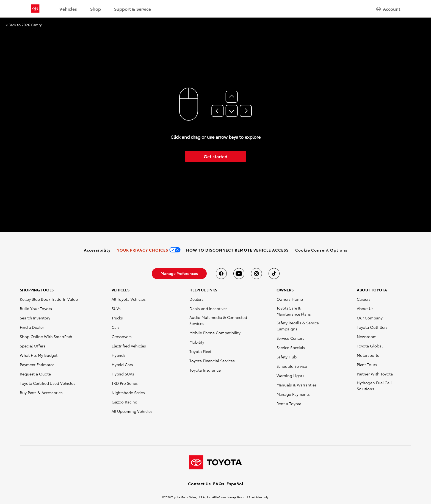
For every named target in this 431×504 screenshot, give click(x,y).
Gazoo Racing (125, 402)
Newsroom (367, 336)
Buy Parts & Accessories (41, 392)
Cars (116, 327)
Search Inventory (35, 318)
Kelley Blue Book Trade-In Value (49, 299)
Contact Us (199, 484)
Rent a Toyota (289, 403)
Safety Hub (287, 357)
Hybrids (119, 355)
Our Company (370, 318)
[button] (321, 250)
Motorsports (368, 355)
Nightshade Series (128, 392)
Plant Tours (367, 364)
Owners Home (290, 299)
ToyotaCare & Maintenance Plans (294, 311)
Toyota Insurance (205, 370)
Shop (96, 9)
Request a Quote (35, 374)
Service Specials (291, 347)
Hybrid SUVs (123, 374)
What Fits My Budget (39, 355)
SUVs (116, 308)
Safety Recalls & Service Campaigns (298, 326)
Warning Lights (291, 375)
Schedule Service (292, 366)
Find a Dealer (32, 327)
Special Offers (33, 346)
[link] (97, 250)
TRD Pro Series (125, 383)
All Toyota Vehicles (129, 299)
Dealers (196, 299)
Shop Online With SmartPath (46, 336)
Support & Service (132, 9)
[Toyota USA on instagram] (256, 274)
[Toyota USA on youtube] (239, 274)
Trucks (117, 318)
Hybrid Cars (122, 364)
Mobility (197, 342)
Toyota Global (370, 346)
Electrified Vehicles (129, 346)
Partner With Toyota (375, 374)
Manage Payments (293, 394)
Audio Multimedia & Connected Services (218, 320)
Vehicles (68, 9)
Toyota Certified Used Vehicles (48, 383)
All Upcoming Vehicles (132, 411)
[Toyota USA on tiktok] (274, 274)
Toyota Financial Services (212, 361)
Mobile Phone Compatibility (215, 333)
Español (235, 484)
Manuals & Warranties (297, 385)
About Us (365, 308)
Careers (364, 299)
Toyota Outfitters (372, 327)
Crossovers (122, 336)
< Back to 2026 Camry (24, 25)
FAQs (219, 484)
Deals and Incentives (208, 308)
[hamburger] (388, 9)
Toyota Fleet (200, 351)
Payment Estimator (37, 364)
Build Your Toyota (36, 308)
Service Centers (291, 338)
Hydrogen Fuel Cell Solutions (374, 386)
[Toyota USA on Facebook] (221, 274)
